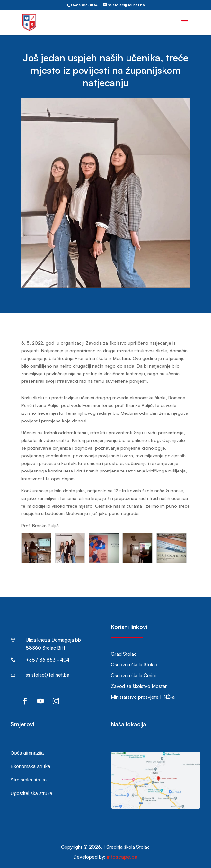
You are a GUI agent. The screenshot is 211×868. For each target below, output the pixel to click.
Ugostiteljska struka (31, 793)
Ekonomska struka (30, 766)
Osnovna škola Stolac (134, 665)
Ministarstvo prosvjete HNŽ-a (143, 697)
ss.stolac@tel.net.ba (48, 675)
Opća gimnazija (27, 753)
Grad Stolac (124, 654)
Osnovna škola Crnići (133, 676)
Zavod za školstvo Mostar (139, 686)
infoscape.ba (122, 857)
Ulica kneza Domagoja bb (53, 640)
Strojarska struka (29, 780)
